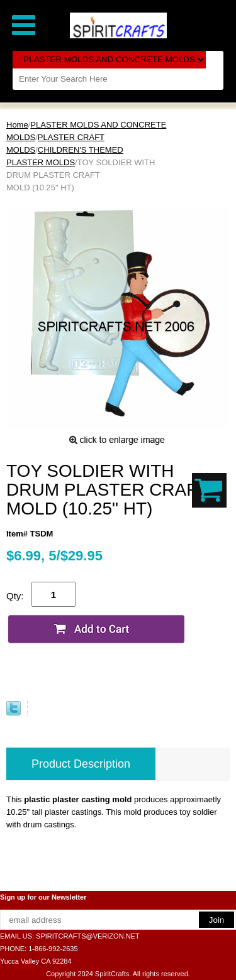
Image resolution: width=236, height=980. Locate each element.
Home (17, 125)
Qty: (15, 596)
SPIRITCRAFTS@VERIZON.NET (88, 936)
